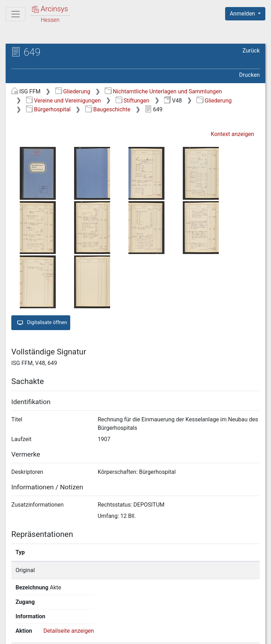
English (16, 621)
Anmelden (243, 14)
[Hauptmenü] (16, 14)
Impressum (248, 634)
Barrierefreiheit (195, 634)
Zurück (251, 51)
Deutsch (43, 621)
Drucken (249, 75)
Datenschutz (141, 634)
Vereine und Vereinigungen (64, 101)
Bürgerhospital (48, 109)
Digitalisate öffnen (41, 323)
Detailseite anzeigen (224, 570)
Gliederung (73, 91)
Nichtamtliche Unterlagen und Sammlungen (163, 91)
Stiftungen (133, 101)
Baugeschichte (108, 109)
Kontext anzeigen (232, 134)
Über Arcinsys (89, 634)
